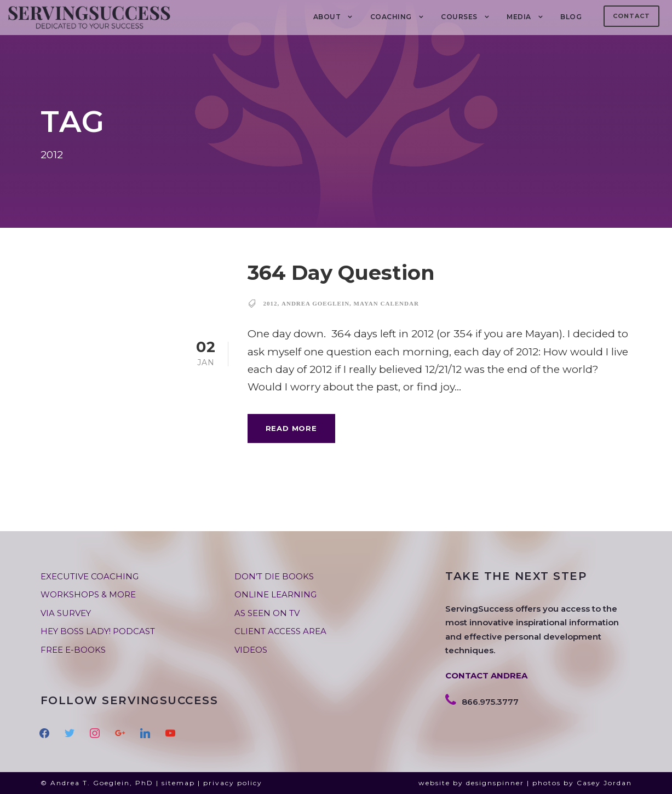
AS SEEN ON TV (267, 613)
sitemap (178, 783)
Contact (631, 16)
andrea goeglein (315, 303)
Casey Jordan (604, 783)
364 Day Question (341, 272)
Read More (291, 428)
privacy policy (233, 783)
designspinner (495, 783)
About (327, 17)
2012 (271, 303)
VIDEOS (251, 650)
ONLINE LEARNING (275, 594)
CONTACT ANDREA (486, 675)
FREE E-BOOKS (73, 650)
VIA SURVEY (66, 613)
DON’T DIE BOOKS (274, 576)
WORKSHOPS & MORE (88, 594)
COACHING (391, 17)
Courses (459, 17)
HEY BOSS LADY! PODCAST (98, 631)
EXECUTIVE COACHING (90, 576)
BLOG (571, 17)
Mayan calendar (386, 303)
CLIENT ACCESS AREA (280, 631)
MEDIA (519, 17)
